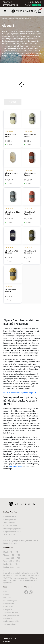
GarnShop (10, 19)
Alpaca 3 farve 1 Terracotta (30, 213)
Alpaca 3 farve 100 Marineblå (12, 252)
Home (4, 19)
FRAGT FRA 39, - (8, 2)
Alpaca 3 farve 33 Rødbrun (30, 174)
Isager (21, 19)
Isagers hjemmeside (16, 466)
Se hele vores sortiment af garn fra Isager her (20, 393)
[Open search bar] (35, 11)
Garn (16, 19)
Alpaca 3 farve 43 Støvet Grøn (30, 252)
